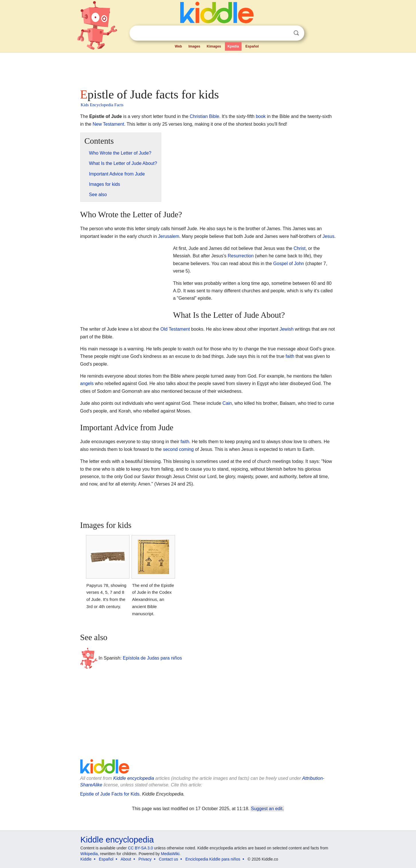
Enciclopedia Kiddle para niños (213, 859)
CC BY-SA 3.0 (140, 848)
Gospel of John (289, 264)
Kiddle (86, 859)
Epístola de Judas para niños (152, 658)
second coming (178, 449)
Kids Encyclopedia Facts (102, 105)
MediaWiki (170, 854)
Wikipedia (89, 854)
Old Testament (175, 329)
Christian (199, 116)
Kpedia (233, 46)
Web (178, 46)
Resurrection (241, 256)
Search (296, 33)
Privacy (145, 859)
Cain (227, 403)
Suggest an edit (267, 809)
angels (87, 383)
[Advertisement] (208, 69)
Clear (284, 33)
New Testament (108, 124)
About (126, 859)
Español (252, 46)
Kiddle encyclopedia (134, 778)
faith (290, 356)
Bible (214, 116)
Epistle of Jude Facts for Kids (110, 794)
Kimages (214, 46)
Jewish (287, 329)
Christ (300, 248)
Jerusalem (169, 236)
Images (194, 46)
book (261, 116)
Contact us (169, 859)
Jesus (328, 236)
